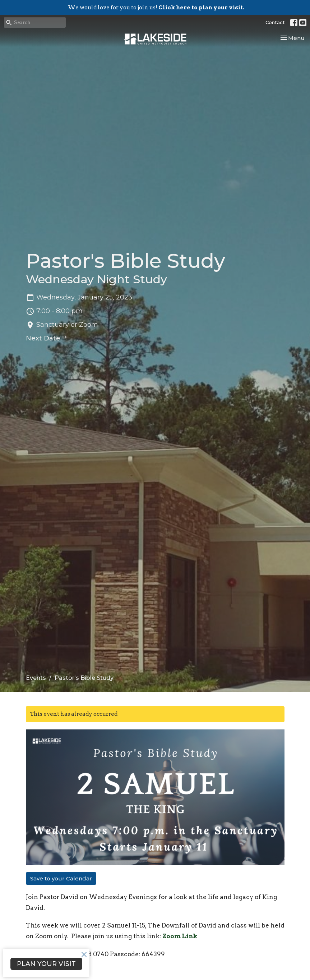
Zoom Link (180, 936)
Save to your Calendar (61, 878)
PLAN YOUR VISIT (46, 964)
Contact (275, 22)
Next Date (47, 338)
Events (36, 678)
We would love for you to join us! (156, 8)
